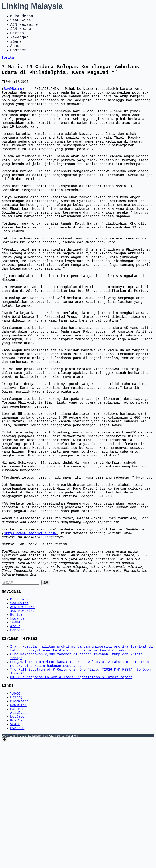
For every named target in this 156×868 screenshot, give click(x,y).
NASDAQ (16, 815)
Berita (17, 37)
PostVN (16, 843)
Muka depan (22, 17)
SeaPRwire (20, 22)
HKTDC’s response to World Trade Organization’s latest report (71, 792)
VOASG (15, 848)
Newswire (18, 824)
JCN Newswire (24, 32)
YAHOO (15, 810)
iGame (16, 47)
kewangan (19, 42)
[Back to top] (4, 864)
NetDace (17, 838)
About (16, 52)
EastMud (17, 829)
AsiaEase (18, 834)
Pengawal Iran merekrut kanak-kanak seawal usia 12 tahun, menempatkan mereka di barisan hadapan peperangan (79, 776)
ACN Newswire (24, 27)
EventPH (17, 852)
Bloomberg (19, 820)
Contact (18, 57)
